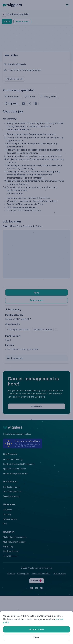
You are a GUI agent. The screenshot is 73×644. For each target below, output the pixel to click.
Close (37, 638)
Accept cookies (36, 629)
